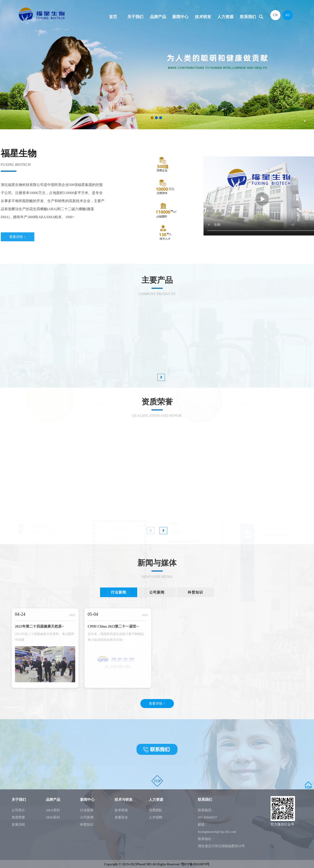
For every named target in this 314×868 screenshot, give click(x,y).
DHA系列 (53, 817)
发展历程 (18, 825)
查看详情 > (157, 704)
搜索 (261, 17)
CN (275, 15)
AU (288, 15)
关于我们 (135, 17)
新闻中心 (180, 17)
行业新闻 (87, 810)
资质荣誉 (18, 817)
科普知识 (87, 825)
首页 (113, 17)
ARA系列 (53, 810)
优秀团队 (156, 810)
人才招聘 (156, 817)
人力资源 (225, 17)
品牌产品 (158, 17)
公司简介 (18, 810)
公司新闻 (87, 817)
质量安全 (121, 817)
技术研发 (203, 17)
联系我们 (248, 17)
